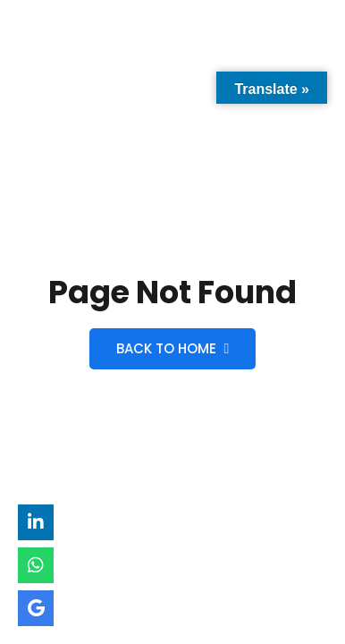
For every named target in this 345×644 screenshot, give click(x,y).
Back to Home (173, 348)
